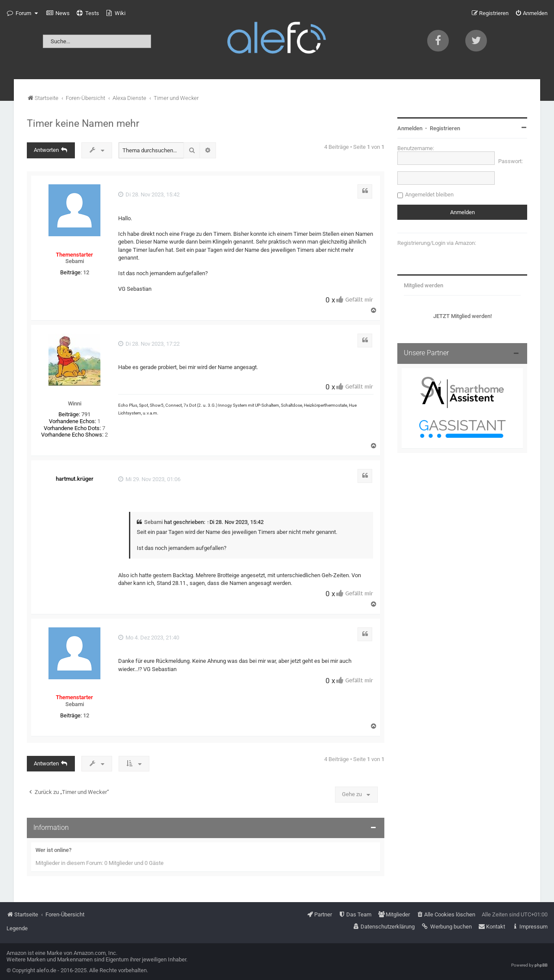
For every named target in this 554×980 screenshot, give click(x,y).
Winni (75, 403)
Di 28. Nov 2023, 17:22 (149, 344)
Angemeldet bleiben (429, 194)
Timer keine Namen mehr (83, 123)
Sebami (75, 261)
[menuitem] (58, 13)
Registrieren (445, 128)
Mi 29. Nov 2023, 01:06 (149, 479)
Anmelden (410, 128)
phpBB (541, 965)
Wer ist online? (53, 850)
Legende (17, 928)
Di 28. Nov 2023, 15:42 (149, 194)
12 (86, 272)
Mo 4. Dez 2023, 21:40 (149, 638)
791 (86, 414)
